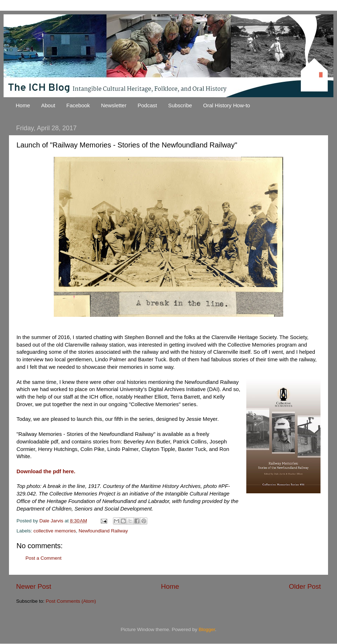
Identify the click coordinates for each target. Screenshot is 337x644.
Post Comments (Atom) (71, 601)
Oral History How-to (227, 105)
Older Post (305, 586)
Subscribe (180, 105)
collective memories (55, 531)
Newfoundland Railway (103, 531)
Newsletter (114, 105)
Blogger (207, 629)
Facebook (78, 105)
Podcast (147, 105)
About (48, 105)
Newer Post (34, 586)
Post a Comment (44, 558)
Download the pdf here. (46, 471)
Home (23, 105)
